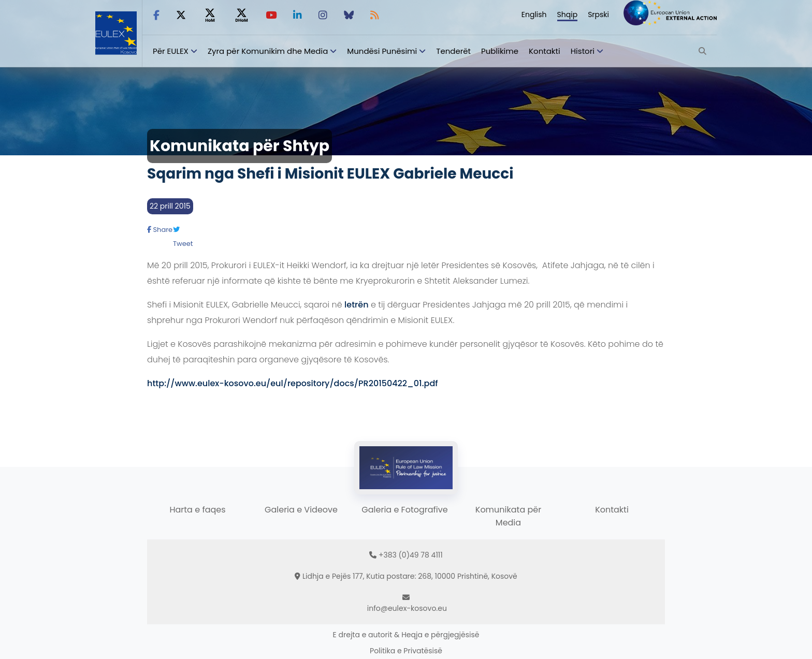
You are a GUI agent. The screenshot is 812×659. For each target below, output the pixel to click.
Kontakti (545, 51)
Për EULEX (171, 51)
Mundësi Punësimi (382, 51)
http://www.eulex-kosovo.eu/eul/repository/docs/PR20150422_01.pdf (293, 383)
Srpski (598, 14)
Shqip (568, 14)
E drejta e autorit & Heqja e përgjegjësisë (406, 635)
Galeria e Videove (301, 510)
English (534, 14)
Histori (583, 51)
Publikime (500, 51)
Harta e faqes (197, 510)
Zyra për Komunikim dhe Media (268, 51)
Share (160, 230)
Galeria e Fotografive (404, 510)
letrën (356, 305)
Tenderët (453, 51)
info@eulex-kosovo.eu (407, 608)
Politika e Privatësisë (406, 651)
